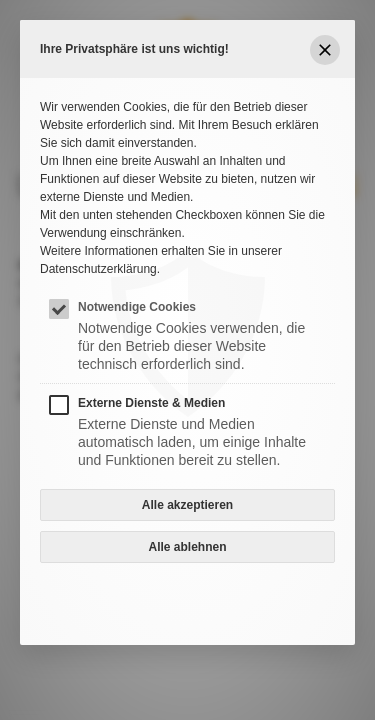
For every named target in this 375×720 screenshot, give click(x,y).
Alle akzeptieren (187, 505)
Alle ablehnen (187, 547)
